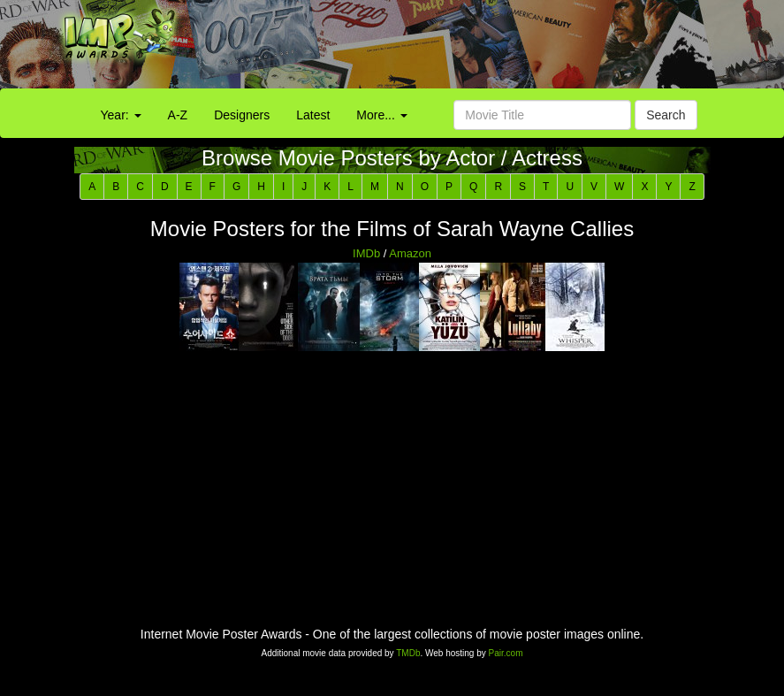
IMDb (366, 253)
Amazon (410, 253)
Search (666, 115)
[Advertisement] (490, 49)
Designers (242, 115)
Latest (313, 115)
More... (381, 115)
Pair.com (506, 653)
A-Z (178, 115)
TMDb (408, 653)
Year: (121, 115)
